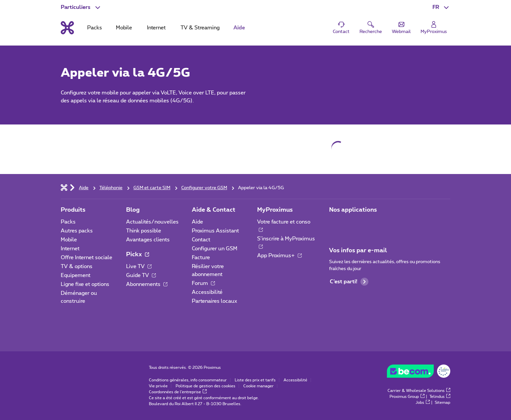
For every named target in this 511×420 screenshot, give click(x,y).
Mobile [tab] (124, 28)
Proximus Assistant (215, 231)
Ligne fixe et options (85, 284)
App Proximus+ (279, 256)
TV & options (77, 266)
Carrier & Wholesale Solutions (419, 391)
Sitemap (443, 402)
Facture (201, 258)
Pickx (137, 255)
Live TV (139, 266)
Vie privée (158, 386)
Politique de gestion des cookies (205, 386)
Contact (201, 240)
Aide (197, 222)
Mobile (69, 240)
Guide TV (141, 275)
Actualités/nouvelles (152, 222)
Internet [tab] (156, 28)
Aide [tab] (239, 28)
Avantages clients (148, 240)
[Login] (434, 28)
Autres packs (77, 231)
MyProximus (275, 210)
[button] (441, 7)
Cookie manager (258, 386)
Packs (68, 222)
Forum (203, 283)
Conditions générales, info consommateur (188, 380)
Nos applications (353, 210)
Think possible (144, 231)
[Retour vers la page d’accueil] (67, 28)
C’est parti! (349, 282)
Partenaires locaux (214, 301)
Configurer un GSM (215, 249)
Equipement (76, 275)
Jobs (423, 402)
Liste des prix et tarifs (255, 380)
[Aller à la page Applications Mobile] (335, 224)
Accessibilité (207, 292)
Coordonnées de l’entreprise (178, 392)
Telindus (440, 397)
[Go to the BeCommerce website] (419, 373)
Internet (70, 249)
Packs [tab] (95, 28)
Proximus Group (407, 397)
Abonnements (147, 284)
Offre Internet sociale (86, 258)
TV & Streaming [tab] (200, 28)
